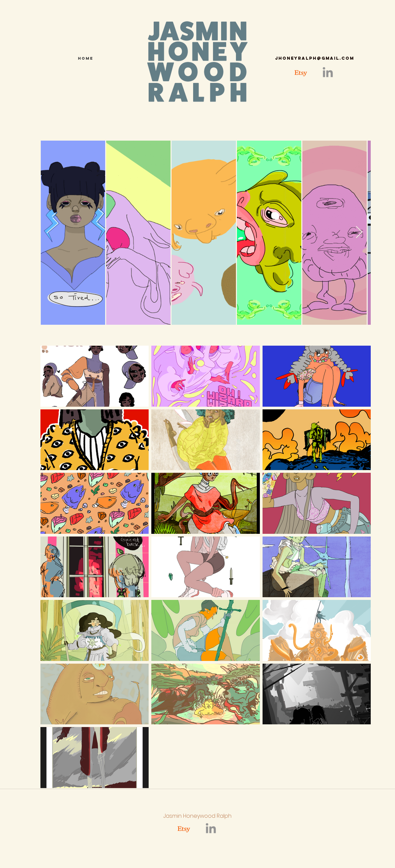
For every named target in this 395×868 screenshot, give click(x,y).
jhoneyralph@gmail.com (315, 58)
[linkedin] (328, 73)
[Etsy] (301, 73)
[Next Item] (359, 233)
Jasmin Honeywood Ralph (197, 816)
